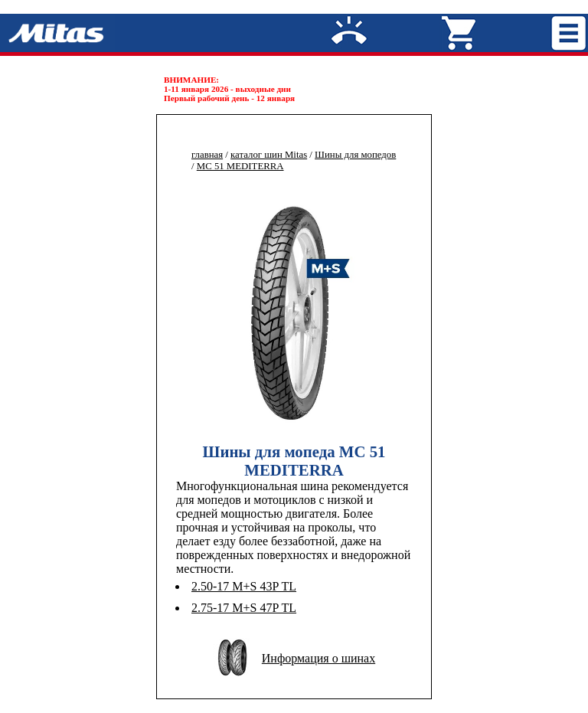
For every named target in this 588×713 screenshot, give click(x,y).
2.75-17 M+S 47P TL (244, 608)
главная (207, 155)
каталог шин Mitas (269, 155)
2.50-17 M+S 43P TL (244, 586)
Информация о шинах (318, 658)
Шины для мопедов (355, 155)
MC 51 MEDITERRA (240, 166)
